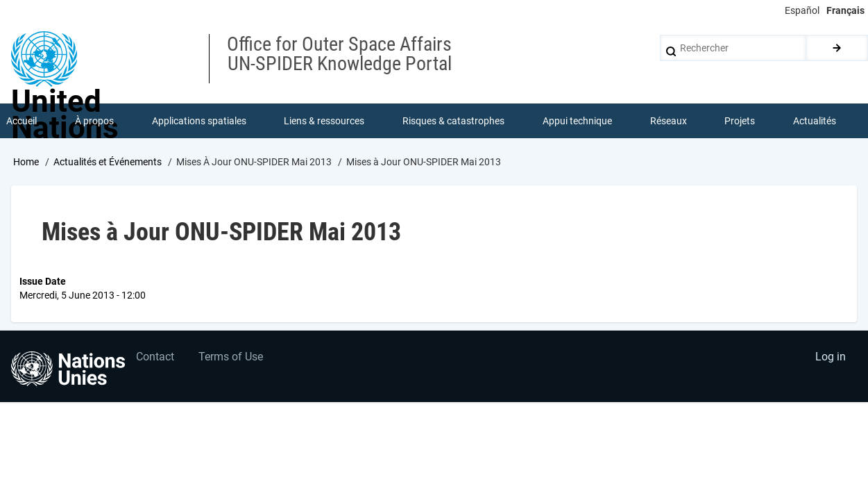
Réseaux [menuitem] (669, 121)
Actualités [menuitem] (815, 121)
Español (802, 10)
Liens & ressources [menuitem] (324, 121)
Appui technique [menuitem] (577, 121)
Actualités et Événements (108, 162)
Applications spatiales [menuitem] (199, 121)
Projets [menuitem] (740, 121)
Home (26, 162)
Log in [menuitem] (831, 357)
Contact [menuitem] (155, 357)
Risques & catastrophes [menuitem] (453, 121)
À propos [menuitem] (94, 121)
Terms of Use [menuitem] (231, 357)
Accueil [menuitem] (22, 121)
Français (845, 10)
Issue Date (43, 281)
